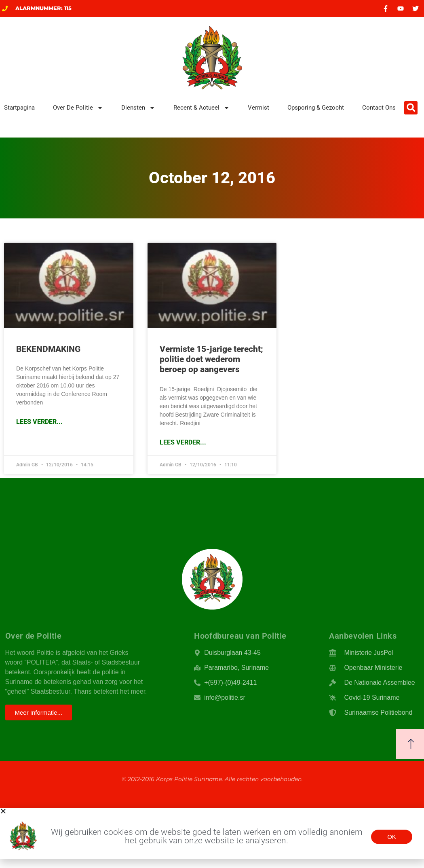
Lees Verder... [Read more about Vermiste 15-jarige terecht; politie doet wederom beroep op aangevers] (183, 442)
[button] (411, 108)
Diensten (138, 108)
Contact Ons (379, 108)
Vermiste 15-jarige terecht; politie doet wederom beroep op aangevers (211, 359)
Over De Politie (78, 108)
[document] (212, 833)
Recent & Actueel (201, 108)
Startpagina (19, 108)
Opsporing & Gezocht (316, 108)
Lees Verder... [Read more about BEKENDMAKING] (39, 422)
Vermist (258, 108)
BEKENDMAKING (48, 349)
